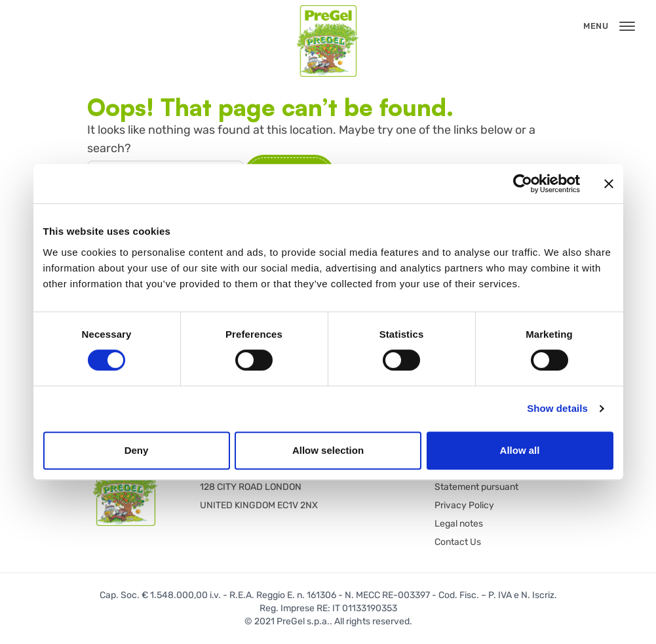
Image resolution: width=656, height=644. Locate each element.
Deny (137, 450)
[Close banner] (609, 184)
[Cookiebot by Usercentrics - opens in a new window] (523, 184)
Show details (557, 408)
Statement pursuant (476, 487)
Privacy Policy (464, 505)
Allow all (520, 450)
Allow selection (328, 450)
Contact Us (458, 542)
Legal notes (459, 524)
